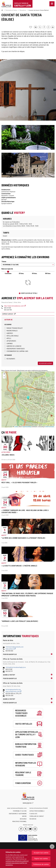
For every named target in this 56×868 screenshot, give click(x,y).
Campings (9, 343)
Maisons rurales (11, 331)
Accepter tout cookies (41, 853)
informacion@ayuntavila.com (15, 647)
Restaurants (10, 359)
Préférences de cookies (41, 864)
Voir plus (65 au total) (29, 293)
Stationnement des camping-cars (16, 351)
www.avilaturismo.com (13, 691)
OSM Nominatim (50, 427)
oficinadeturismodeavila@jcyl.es (16, 667)
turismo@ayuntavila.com (13, 689)
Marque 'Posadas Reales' (14, 328)
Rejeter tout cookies (41, 858)
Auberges (9, 333)
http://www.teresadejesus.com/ (15, 306)
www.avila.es (11, 649)
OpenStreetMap (27, 427)
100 (48, 273)
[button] (4, 374)
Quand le (9, 675)
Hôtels (8, 338)
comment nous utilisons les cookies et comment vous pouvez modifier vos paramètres (17, 863)
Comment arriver (8, 314)
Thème (4, 261)
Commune (8, 273)
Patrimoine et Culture (11, 10)
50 (35, 273)
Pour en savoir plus (10, 654)
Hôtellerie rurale (12, 336)
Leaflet (15, 427)
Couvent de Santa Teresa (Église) (38, 10)
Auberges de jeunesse (13, 346)
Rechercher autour (45, 363)
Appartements (10, 341)
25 (21, 273)
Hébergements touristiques (15, 349)
